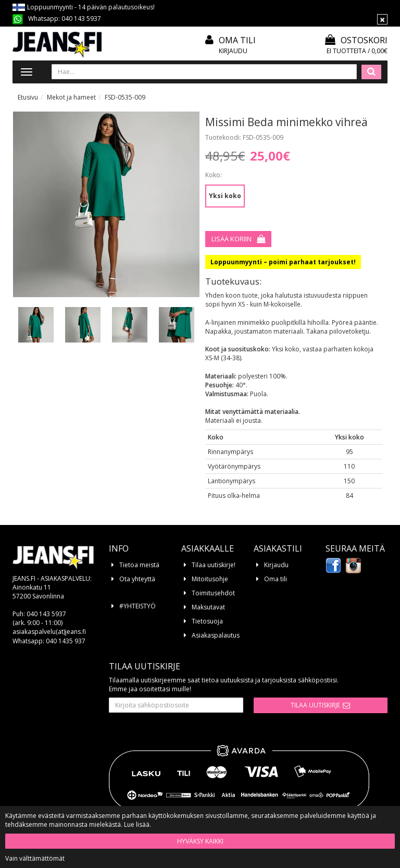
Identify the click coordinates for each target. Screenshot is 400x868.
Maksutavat (208, 607)
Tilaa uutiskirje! (214, 565)
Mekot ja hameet (71, 97)
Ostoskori (356, 40)
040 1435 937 (66, 641)
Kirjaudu (233, 51)
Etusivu (28, 97)
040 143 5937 (81, 19)
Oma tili (237, 40)
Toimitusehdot (213, 593)
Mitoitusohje (210, 579)
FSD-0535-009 (125, 97)
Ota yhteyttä (137, 579)
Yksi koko (225, 196)
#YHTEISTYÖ (137, 606)
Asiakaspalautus (216, 635)
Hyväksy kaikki (200, 841)
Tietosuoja (207, 621)
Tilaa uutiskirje (315, 705)
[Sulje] (382, 19)
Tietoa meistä (139, 565)
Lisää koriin (232, 239)
